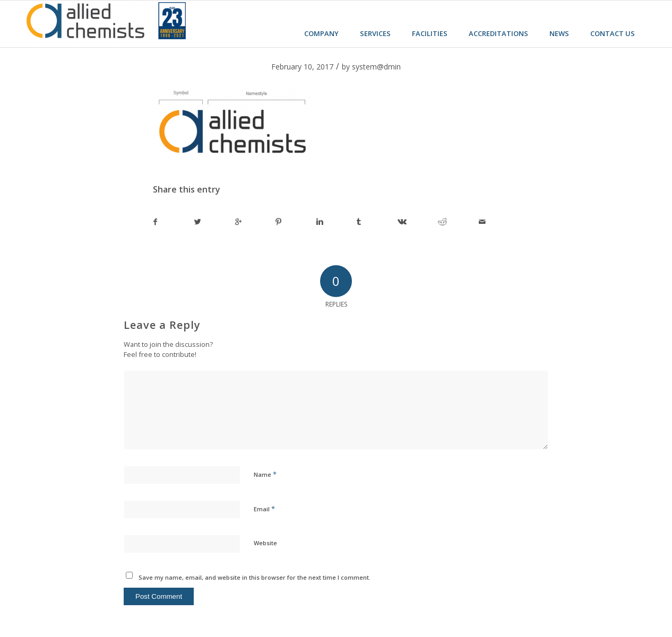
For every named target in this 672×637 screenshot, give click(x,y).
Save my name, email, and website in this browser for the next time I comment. (255, 577)
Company (321, 33)
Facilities (430, 33)
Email (264, 509)
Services (375, 33)
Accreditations (498, 33)
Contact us (613, 33)
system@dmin (376, 67)
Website (265, 543)
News (559, 33)
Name (265, 474)
